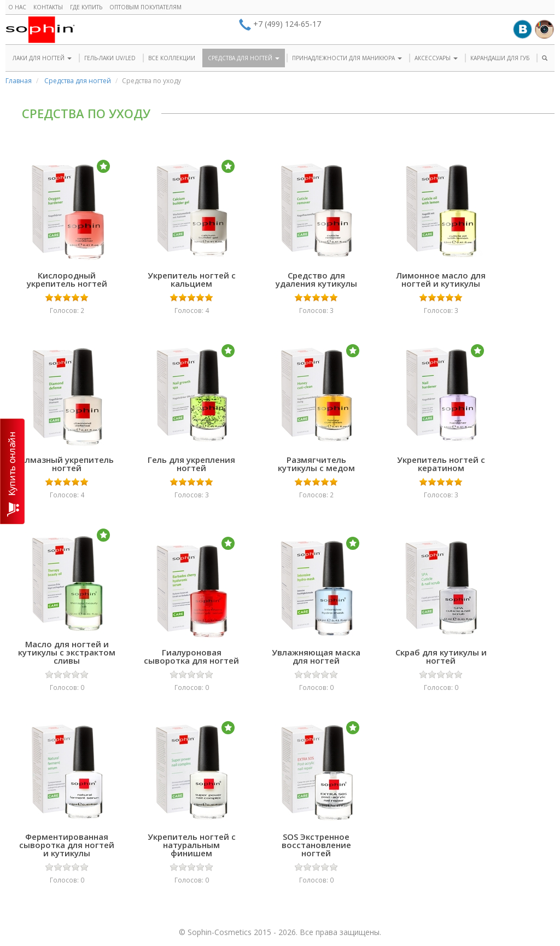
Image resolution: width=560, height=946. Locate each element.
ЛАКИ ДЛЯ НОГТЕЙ (42, 58)
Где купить (86, 7)
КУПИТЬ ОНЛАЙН (12, 471)
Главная (19, 81)
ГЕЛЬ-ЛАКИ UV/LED (110, 58)
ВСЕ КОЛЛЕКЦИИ (172, 58)
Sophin (40, 30)
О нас (17, 7)
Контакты (48, 7)
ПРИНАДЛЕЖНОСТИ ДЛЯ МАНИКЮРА (347, 58)
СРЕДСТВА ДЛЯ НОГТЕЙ (244, 58)
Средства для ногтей (78, 81)
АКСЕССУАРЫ (436, 58)
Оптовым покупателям (145, 7)
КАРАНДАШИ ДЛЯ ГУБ (500, 58)
